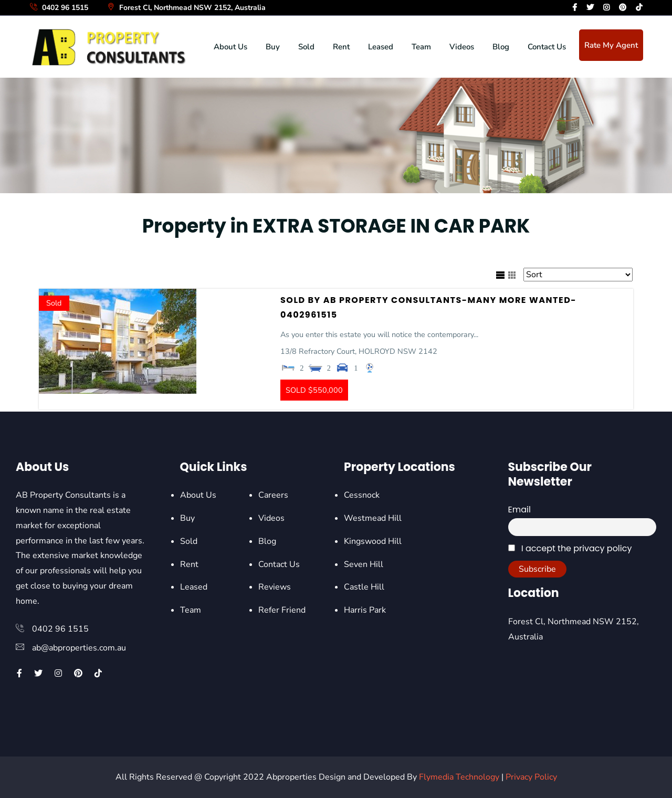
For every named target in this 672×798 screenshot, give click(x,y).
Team (421, 47)
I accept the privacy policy (570, 548)
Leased (381, 47)
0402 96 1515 (59, 8)
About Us (230, 47)
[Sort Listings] (578, 275)
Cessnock (362, 495)
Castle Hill (364, 587)
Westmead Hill (373, 518)
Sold (306, 47)
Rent (341, 47)
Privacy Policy (531, 777)
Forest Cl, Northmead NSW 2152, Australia (186, 8)
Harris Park (365, 610)
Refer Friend (282, 610)
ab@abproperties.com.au (79, 648)
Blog (501, 47)
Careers (273, 495)
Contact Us (547, 47)
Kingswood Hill (373, 541)
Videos (462, 47)
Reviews (275, 587)
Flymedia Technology (459, 777)
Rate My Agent (611, 45)
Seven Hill (364, 564)
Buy (273, 47)
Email (519, 510)
